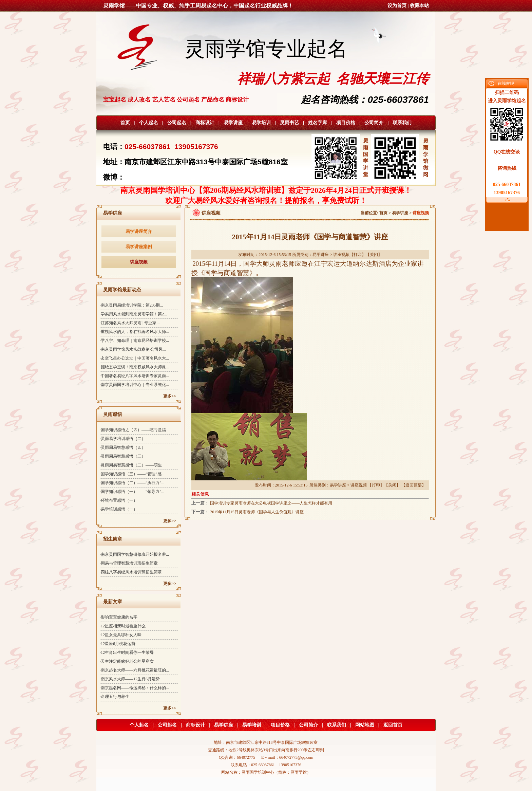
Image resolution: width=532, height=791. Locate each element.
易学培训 (261, 123)
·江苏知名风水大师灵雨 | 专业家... (130, 323)
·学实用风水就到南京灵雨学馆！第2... (133, 314)
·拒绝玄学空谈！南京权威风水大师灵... (134, 367)
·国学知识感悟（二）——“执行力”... (132, 483)
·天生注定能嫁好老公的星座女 (127, 661)
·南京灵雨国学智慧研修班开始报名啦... (134, 554)
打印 (358, 255)
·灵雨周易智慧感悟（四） (123, 447)
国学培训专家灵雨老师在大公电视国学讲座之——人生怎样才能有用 (271, 503)
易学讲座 (233, 123)
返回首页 (393, 725)
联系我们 (402, 123)
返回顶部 (414, 485)
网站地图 (365, 725)
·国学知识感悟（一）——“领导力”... (132, 492)
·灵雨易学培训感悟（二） (123, 439)
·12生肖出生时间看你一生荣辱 (127, 652)
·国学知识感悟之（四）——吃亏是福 (133, 430)
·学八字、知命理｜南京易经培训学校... (134, 341)
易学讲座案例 (139, 247)
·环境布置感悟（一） (119, 500)
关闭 (374, 255)
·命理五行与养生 (115, 697)
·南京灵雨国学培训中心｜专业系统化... (134, 385)
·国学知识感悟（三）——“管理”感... (132, 474)
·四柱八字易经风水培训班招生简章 (131, 572)
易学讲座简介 (139, 231)
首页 (125, 123)
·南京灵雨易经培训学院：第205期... (131, 305)
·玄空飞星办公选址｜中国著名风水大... (134, 358)
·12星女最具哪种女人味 (121, 635)
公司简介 (374, 123)
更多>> (170, 396)
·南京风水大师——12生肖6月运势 (130, 679)
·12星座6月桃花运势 (118, 644)
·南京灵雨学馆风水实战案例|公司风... (133, 349)
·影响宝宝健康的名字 (119, 617)
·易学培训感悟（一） (119, 509)
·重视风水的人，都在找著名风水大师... (134, 332)
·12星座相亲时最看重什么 (123, 626)
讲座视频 (139, 262)
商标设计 (205, 123)
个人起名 (149, 123)
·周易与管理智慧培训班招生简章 (129, 563)
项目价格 (346, 123)
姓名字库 (318, 123)
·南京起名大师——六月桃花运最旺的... (134, 670)
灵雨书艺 (289, 123)
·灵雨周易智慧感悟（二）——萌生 (131, 465)
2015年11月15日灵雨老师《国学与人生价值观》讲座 (257, 512)
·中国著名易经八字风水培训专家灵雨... (134, 376)
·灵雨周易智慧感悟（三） (123, 456)
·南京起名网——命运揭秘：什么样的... (134, 688)
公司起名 (177, 123)
